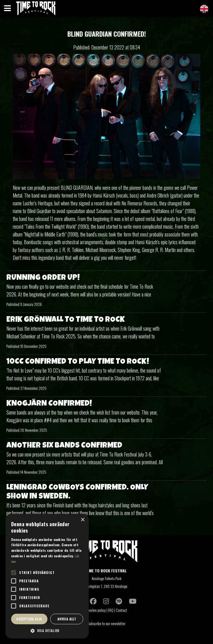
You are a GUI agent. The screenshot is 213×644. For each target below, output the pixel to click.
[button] (47, 630)
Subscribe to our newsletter (107, 623)
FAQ (111, 610)
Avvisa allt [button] (67, 619)
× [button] (83, 520)
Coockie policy (96, 610)
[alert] (47, 576)
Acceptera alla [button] (29, 619)
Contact (122, 610)
